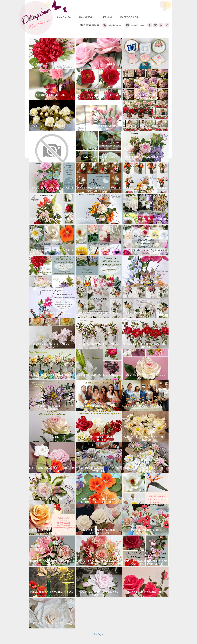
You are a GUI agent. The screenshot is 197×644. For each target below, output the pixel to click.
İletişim (106, 17)
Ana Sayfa (64, 17)
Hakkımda (86, 17)
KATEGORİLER (129, 17)
